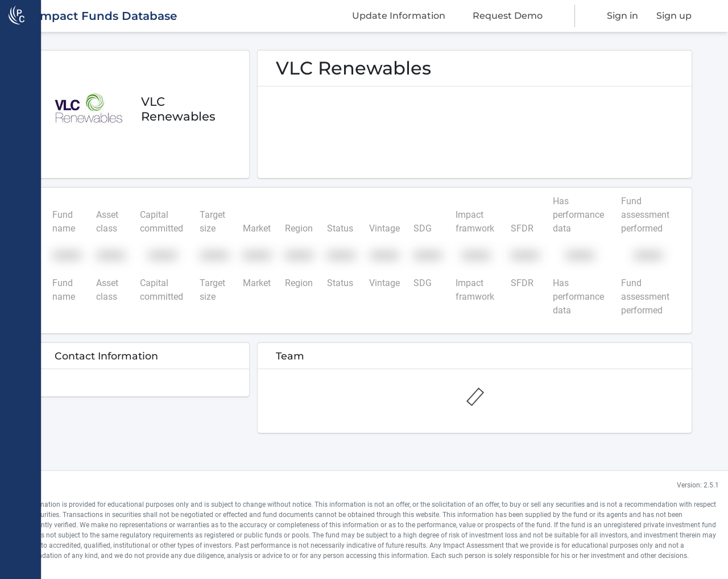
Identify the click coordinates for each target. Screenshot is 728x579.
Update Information (399, 16)
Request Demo (508, 16)
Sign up (674, 16)
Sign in (622, 16)
